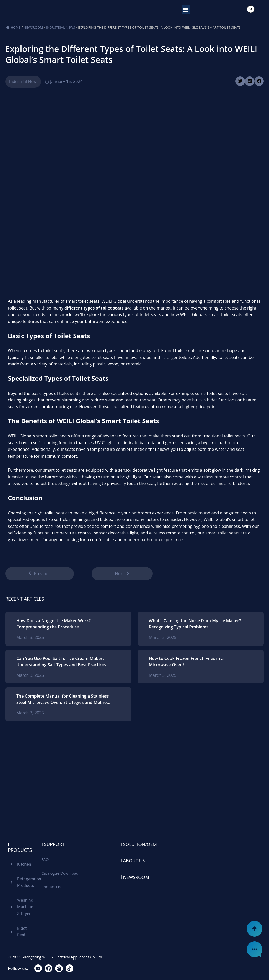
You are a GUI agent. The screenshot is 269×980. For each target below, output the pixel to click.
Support (53, 844)
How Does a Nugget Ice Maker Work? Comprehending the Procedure (53, 625)
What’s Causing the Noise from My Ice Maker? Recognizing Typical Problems (195, 625)
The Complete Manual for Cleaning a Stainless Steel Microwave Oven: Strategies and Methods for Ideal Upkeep (64, 700)
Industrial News (60, 27)
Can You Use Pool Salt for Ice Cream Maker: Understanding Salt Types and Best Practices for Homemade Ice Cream (61, 663)
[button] (186, 10)
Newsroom (33, 27)
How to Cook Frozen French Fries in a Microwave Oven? (186, 663)
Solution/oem (140, 844)
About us (133, 860)
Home (16, 27)
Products (20, 847)
